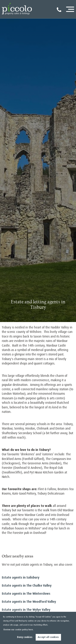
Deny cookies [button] (25, 637)
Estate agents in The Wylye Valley (26, 610)
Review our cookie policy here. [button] (18, 630)
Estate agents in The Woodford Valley (29, 602)
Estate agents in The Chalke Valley (27, 586)
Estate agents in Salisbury (21, 577)
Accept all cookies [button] (48, 637)
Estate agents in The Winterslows (26, 594)
